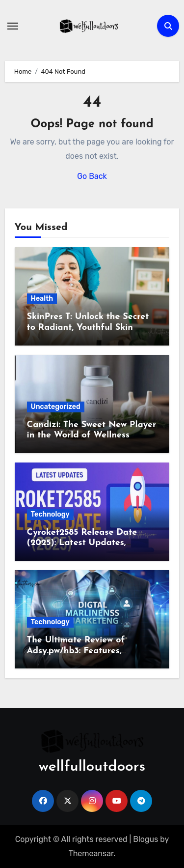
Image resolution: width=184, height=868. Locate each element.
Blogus (145, 839)
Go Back (92, 176)
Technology (50, 514)
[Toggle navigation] (13, 26)
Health (42, 299)
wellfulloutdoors (92, 767)
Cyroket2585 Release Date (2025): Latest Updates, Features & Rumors (82, 543)
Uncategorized (56, 407)
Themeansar (91, 854)
